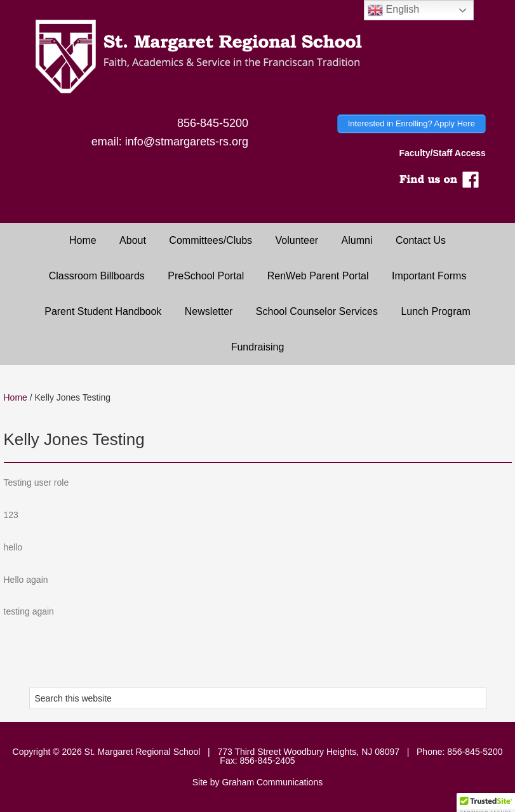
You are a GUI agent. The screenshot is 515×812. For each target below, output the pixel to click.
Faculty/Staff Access (442, 153)
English (393, 10)
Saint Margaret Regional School (257, 57)
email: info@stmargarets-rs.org (170, 142)
